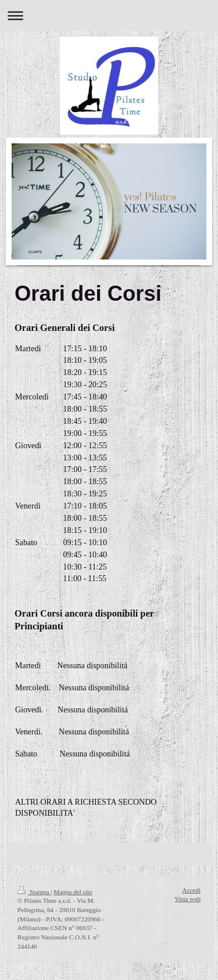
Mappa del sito (73, 892)
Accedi (191, 890)
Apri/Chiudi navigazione (109, 15)
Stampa (34, 892)
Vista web (188, 899)
